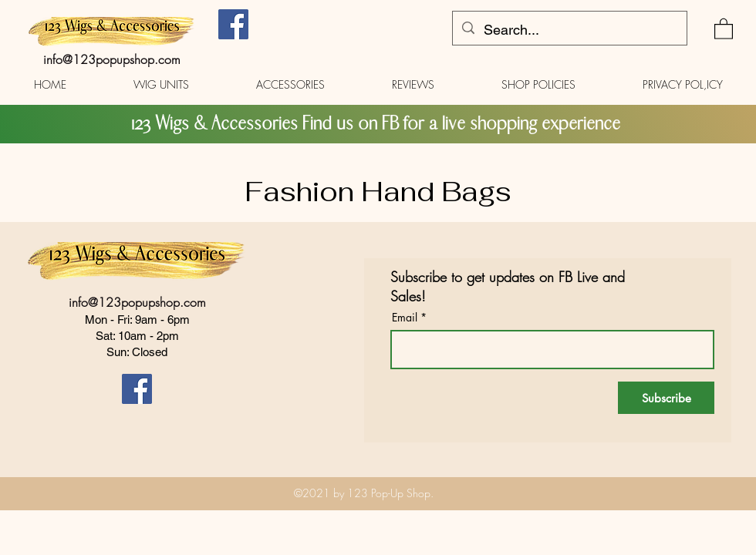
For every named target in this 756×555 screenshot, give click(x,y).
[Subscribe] (666, 398)
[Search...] (569, 30)
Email (405, 318)
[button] (724, 28)
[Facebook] (233, 24)
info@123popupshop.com (112, 59)
